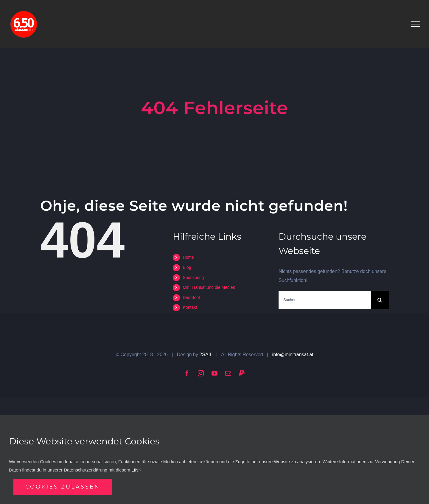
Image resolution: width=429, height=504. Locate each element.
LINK (136, 470)
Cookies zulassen (63, 487)
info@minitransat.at (293, 355)
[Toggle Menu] (416, 24)
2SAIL (206, 355)
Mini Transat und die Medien (209, 287)
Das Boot (192, 297)
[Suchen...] (325, 300)
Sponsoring (193, 277)
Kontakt (190, 307)
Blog (187, 267)
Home (188, 257)
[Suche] (380, 300)
